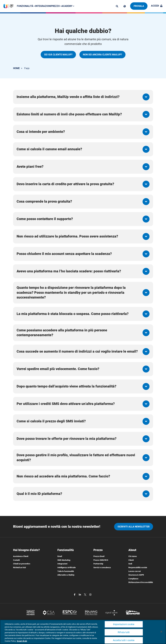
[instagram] (90, 594)
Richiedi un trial (19, 567)
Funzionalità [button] (26, 6)
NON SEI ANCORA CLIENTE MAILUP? (102, 55)
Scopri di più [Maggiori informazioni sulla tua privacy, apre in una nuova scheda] (22, 641)
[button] (83, 97)
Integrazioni (43, 6)
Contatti (16, 560)
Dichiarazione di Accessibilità (141, 582)
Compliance (133, 579)
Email (60, 556)
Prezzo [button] (56, 6)
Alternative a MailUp (66, 575)
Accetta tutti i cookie (124, 640)
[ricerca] (117, 6)
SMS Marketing (64, 560)
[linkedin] (80, 594)
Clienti (131, 560)
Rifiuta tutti (124, 632)
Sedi (130, 564)
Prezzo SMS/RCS (101, 560)
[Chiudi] (161, 632)
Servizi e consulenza (102, 567)
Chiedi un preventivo (22, 564)
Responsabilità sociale (138, 567)
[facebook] (75, 594)
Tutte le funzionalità (66, 571)
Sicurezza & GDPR (136, 575)
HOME (16, 68)
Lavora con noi (135, 571)
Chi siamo (133, 556)
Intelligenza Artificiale (67, 567)
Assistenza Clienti (21, 556)
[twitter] (85, 594)
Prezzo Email (99, 556)
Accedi (157, 6)
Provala (139, 6)
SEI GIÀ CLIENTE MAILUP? (58, 55)
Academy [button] (68, 6)
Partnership (98, 564)
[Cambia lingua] (125, 6)
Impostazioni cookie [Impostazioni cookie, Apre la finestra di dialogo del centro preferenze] (124, 624)
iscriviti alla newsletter (134, 527)
